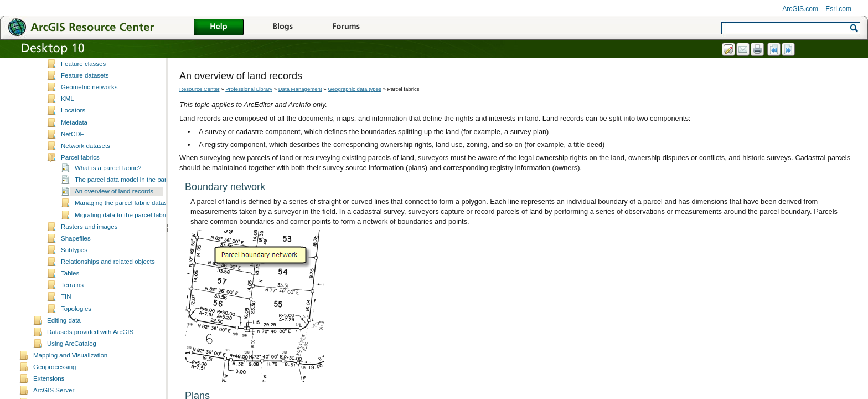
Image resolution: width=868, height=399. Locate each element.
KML (68, 109)
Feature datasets (85, 85)
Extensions (49, 388)
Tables (70, 283)
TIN (66, 306)
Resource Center (200, 89)
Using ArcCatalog (72, 354)
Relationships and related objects (108, 272)
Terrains (72, 295)
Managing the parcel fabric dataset (124, 213)
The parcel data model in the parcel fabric (133, 190)
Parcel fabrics (80, 167)
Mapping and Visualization (70, 365)
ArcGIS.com (800, 9)
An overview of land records (114, 201)
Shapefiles (76, 248)
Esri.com (838, 9)
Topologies (76, 319)
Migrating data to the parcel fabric (122, 225)
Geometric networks (89, 97)
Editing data (64, 330)
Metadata (74, 132)
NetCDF (73, 144)
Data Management (300, 89)
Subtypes (74, 260)
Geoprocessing (55, 377)
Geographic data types (355, 89)
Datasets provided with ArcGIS (90, 342)
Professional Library (249, 89)
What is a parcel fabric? (108, 178)
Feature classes (83, 74)
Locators (73, 120)
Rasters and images (89, 237)
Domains (73, 62)
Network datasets (86, 156)
